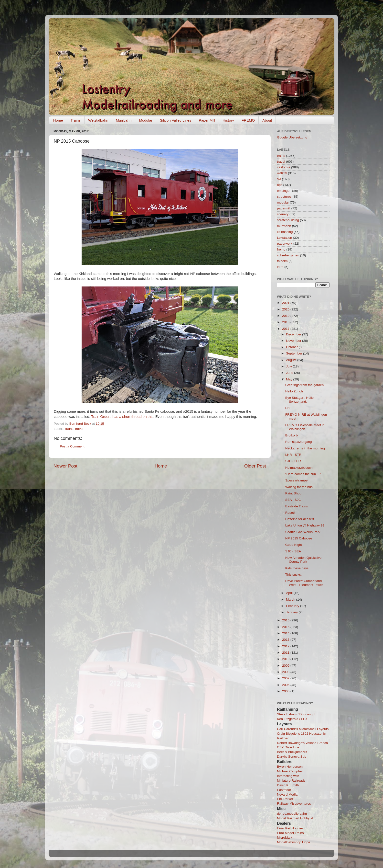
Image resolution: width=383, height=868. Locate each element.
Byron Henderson (290, 767)
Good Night (294, 545)
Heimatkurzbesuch (299, 468)
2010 (286, 659)
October (292, 347)
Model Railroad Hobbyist (295, 818)
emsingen (284, 191)
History (228, 120)
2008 (286, 672)
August (292, 360)
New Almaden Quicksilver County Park (304, 560)
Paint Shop (293, 493)
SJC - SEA (293, 551)
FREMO (248, 120)
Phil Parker (285, 799)
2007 (286, 678)
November (294, 341)
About (267, 120)
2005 (286, 691)
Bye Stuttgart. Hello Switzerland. (299, 400)
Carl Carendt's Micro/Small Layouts (303, 729)
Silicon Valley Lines (176, 120)
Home (58, 120)
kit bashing (285, 232)
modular (283, 202)
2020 (286, 309)
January (292, 612)
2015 (286, 627)
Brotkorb (292, 435)
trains (69, 429)
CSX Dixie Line (288, 747)
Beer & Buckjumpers (292, 752)
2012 (286, 646)
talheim (282, 261)
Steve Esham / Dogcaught (296, 714)
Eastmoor (284, 790)
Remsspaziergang (299, 442)
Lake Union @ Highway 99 (305, 525)
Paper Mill (207, 120)
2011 (286, 653)
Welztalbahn (98, 120)
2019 (286, 316)
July (289, 366)
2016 (286, 620)
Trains (76, 120)
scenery (283, 214)
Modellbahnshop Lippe (294, 842)
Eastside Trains (297, 506)
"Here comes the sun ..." (303, 474)
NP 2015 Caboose (299, 538)
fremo (281, 249)
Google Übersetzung (292, 137)
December (294, 334)
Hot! (288, 408)
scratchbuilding (288, 220)
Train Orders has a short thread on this (122, 417)
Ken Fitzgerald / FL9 (292, 719)
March (291, 600)
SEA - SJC (293, 500)
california (284, 167)
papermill (284, 208)
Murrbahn (124, 120)
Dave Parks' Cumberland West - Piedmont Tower (304, 583)
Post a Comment (72, 446)
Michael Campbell (290, 771)
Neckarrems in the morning (305, 448)
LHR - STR (293, 455)
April (290, 593)
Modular (146, 120)
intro (280, 267)
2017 (286, 329)
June (290, 373)
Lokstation (285, 238)
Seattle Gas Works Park (303, 532)
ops (280, 185)
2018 (286, 322)
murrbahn (284, 226)
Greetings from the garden (305, 385)
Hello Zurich (294, 391)
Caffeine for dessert (300, 519)
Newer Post (65, 466)
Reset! (290, 513)
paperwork (285, 244)
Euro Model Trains (290, 833)
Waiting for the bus (299, 487)
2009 (286, 666)
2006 (286, 685)
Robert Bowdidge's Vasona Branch (302, 743)
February (293, 606)
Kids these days (297, 568)
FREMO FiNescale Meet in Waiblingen (305, 427)
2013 (286, 640)
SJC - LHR (293, 461)
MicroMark (285, 838)
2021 (286, 303)
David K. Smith (288, 785)
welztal (282, 173)
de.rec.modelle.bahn (292, 814)
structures (284, 197)
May (290, 379)
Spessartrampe (297, 480)
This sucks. (294, 575)
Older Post (255, 466)
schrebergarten (288, 255)
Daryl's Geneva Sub (292, 757)
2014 (286, 633)
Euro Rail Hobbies (290, 828)
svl (279, 179)
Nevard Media (287, 794)
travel (79, 429)
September (295, 353)
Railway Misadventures (294, 804)
